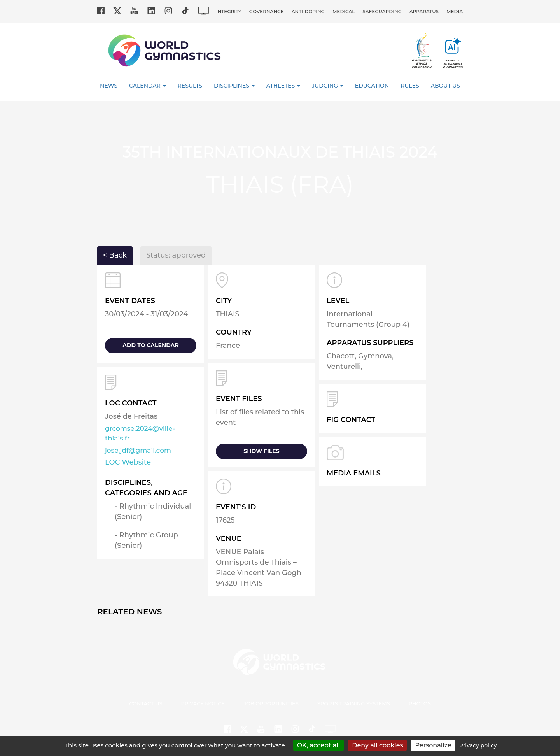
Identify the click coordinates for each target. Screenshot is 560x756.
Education (372, 86)
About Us (445, 86)
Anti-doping (308, 11)
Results (190, 86)
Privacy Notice (203, 703)
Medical (344, 11)
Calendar (148, 86)
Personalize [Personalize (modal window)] (433, 745)
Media (455, 11)
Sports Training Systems (354, 703)
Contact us (146, 703)
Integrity (229, 11)
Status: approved (176, 255)
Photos (420, 703)
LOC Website (128, 462)
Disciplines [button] (234, 86)
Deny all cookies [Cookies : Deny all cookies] (377, 745)
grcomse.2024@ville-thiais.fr (140, 433)
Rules (410, 86)
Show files (261, 451)
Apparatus (424, 11)
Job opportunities (271, 703)
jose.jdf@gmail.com (138, 450)
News (109, 86)
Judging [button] (328, 86)
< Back (115, 255)
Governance (267, 11)
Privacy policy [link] (478, 745)
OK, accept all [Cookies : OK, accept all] (319, 745)
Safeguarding (382, 11)
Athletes (283, 86)
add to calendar (150, 345)
